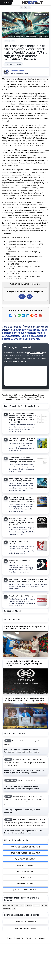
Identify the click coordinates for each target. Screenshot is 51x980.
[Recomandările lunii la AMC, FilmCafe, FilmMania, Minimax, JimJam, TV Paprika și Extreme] (42, 523)
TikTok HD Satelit (25, 871)
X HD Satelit (25, 877)
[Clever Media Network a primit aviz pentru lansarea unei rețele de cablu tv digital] (42, 462)
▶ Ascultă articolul (41, 14)
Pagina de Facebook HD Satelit (26, 847)
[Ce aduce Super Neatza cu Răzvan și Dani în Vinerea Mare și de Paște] (25, 644)
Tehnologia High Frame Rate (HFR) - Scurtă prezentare (22, 480)
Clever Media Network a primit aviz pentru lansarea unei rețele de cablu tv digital (22, 460)
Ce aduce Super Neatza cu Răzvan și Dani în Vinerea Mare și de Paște (25, 628)
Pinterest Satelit (26, 884)
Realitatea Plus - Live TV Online (20, 543)
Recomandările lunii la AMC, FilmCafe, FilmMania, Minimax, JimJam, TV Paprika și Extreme (22, 522)
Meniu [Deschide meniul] (6, 3)
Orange (37, 905)
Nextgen (29, 905)
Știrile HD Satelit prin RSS (26, 890)
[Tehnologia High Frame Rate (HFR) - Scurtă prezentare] (42, 483)
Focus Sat (20, 905)
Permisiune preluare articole (25, 922)
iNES (14, 909)
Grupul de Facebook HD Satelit (26, 853)
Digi (5, 905)
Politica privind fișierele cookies (25, 928)
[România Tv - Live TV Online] (42, 601)
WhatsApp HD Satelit (25, 859)
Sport (7, 41)
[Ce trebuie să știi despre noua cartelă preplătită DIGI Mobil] (42, 443)
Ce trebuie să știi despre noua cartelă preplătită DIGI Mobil (22, 440)
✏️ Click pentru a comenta (13, 64)
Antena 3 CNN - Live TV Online (19, 561)
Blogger (42, 938)
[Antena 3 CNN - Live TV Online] (42, 565)
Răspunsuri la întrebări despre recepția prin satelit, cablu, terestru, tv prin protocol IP (28, 580)
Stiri (13, 41)
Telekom (44, 905)
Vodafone (7, 909)
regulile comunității (35, 353)
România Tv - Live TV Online (21, 596)
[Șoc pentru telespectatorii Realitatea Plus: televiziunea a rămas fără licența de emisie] (42, 502)
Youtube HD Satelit (25, 865)
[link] (25, 422)
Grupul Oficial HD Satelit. (16, 361)
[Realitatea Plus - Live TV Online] (42, 546)
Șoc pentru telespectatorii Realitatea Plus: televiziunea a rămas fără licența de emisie (22, 500)
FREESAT (11, 905)
